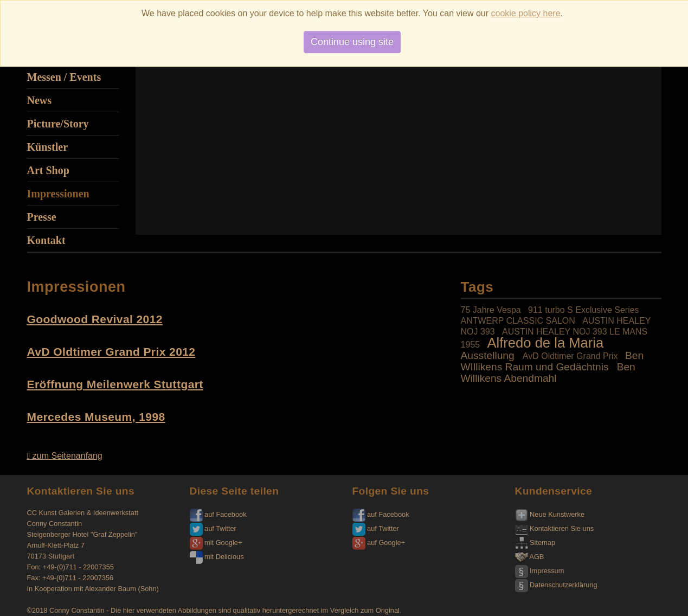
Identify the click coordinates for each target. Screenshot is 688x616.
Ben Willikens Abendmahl (548, 373)
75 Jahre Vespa (491, 310)
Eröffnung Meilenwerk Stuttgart (115, 384)
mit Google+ (216, 543)
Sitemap (535, 543)
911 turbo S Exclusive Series (584, 310)
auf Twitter (213, 528)
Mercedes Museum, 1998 (96, 417)
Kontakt (46, 240)
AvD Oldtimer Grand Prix (570, 356)
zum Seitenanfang (65, 456)
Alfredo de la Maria (545, 343)
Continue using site (352, 42)
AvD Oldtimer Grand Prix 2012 (111, 352)
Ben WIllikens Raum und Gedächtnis (552, 361)
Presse (42, 217)
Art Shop (48, 170)
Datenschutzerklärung (556, 585)
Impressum (540, 571)
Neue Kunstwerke (550, 514)
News (40, 100)
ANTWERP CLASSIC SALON (518, 321)
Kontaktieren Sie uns (555, 528)
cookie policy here (526, 13)
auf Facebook (218, 514)
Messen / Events (64, 77)
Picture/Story (58, 124)
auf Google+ (379, 543)
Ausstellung (488, 355)
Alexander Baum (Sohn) (122, 589)
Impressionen (58, 194)
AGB (530, 557)
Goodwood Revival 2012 (95, 319)
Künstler (48, 147)
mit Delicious (217, 557)
